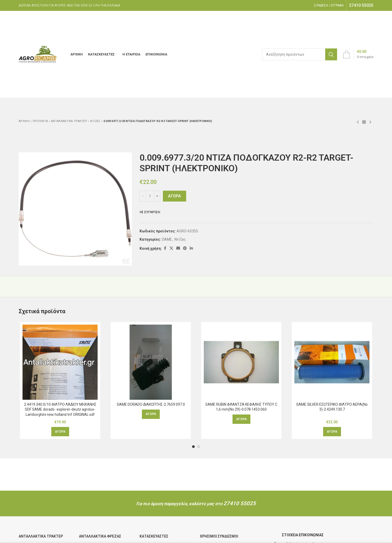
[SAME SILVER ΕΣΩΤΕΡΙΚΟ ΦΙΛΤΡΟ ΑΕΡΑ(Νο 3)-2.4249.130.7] (332, 362)
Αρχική (24, 121)
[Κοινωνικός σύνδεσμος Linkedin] (191, 248)
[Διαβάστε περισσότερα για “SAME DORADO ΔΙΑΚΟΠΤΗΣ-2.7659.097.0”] (151, 414)
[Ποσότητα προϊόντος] (150, 196)
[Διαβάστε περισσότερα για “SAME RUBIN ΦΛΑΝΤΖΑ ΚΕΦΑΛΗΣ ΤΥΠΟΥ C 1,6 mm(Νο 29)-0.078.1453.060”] (241, 419)
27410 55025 (240, 503)
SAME (167, 239)
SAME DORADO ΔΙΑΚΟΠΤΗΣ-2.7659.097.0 (151, 404)
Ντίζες (95, 121)
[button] (60, 432)
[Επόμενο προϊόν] (370, 122)
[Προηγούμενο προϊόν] (358, 122)
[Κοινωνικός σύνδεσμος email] (178, 248)
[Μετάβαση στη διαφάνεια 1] (193, 447)
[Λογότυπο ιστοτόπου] (38, 54)
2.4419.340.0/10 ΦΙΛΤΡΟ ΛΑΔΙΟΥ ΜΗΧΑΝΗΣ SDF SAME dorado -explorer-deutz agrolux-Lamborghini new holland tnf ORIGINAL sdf (60, 409)
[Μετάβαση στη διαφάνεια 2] (199, 447)
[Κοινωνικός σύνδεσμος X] (171, 248)
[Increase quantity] (157, 196)
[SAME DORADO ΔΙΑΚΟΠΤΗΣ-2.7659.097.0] (151, 362)
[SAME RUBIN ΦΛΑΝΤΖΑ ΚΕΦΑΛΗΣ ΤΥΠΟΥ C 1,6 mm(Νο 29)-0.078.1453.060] (241, 362)
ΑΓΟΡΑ (175, 196)
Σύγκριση (152, 212)
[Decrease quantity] (143, 196)
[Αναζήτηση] (300, 54)
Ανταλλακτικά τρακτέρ (69, 121)
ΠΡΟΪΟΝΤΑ (40, 121)
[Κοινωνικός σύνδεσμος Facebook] (165, 248)
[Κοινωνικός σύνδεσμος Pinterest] (185, 248)
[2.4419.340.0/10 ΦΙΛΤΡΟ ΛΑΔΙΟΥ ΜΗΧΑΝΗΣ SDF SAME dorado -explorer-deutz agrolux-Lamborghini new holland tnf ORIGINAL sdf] (60, 362)
